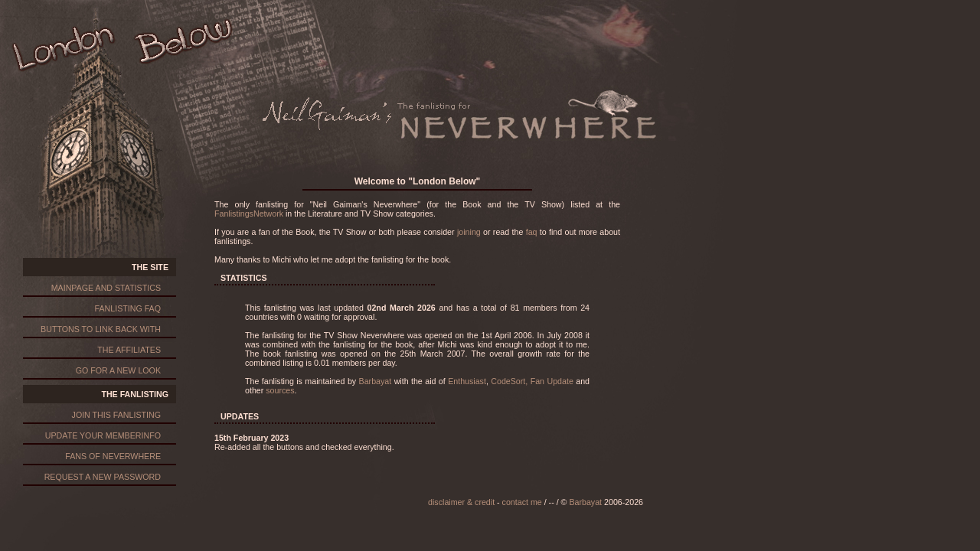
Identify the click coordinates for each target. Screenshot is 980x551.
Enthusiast (467, 381)
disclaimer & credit (461, 502)
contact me (522, 502)
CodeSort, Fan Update (532, 381)
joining (469, 232)
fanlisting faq (128, 308)
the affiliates (129, 350)
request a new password (103, 477)
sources (280, 390)
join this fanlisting (116, 415)
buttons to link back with (101, 329)
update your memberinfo (103, 435)
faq (532, 232)
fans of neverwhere (113, 456)
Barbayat (376, 381)
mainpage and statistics (106, 288)
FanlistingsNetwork (249, 214)
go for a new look (118, 370)
